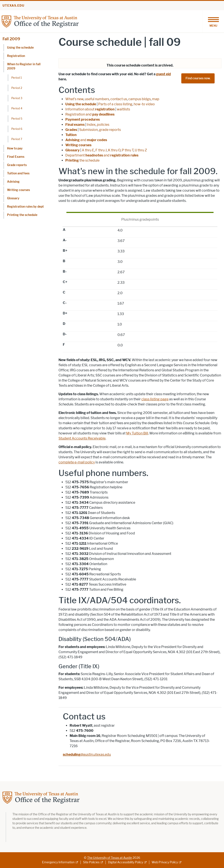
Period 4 (17, 108)
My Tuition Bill (137, 433)
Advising (13, 182)
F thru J (101, 150)
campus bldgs (140, 99)
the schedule (82, 160)
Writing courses (18, 190)
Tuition (71, 135)
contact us (119, 99)
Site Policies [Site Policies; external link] (91, 862)
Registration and (90, 114)
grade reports (110, 130)
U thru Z (141, 150)
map (156, 99)
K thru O (114, 150)
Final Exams (16, 157)
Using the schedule (20, 48)
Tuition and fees (18, 173)
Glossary (13, 198)
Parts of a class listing (115, 104)
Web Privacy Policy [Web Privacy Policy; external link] (165, 862)
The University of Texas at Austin (110, 858)
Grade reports (17, 165)
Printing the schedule (22, 215)
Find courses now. (198, 78)
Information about (90, 109)
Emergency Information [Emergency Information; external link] (58, 862)
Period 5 (17, 119)
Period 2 (17, 88)
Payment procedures (83, 119)
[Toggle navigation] (213, 21)
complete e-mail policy (77, 462)
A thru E (88, 150)
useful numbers (97, 99)
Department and (102, 155)
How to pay (15, 148)
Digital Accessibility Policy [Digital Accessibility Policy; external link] (126, 862)
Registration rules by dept (25, 207)
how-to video (144, 104)
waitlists (123, 109)
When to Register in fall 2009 (24, 66)
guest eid (163, 74)
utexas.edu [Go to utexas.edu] (13, 6)
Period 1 (17, 78)
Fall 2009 (11, 39)
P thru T (128, 150)
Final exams (75, 125)
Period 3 (17, 98)
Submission (89, 130)
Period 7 (17, 139)
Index (91, 125)
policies (103, 125)
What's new (74, 99)
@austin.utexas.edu (87, 754)
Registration (16, 56)
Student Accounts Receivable (82, 438)
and (86, 140)
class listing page (155, 399)
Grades (71, 130)
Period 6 (17, 129)
